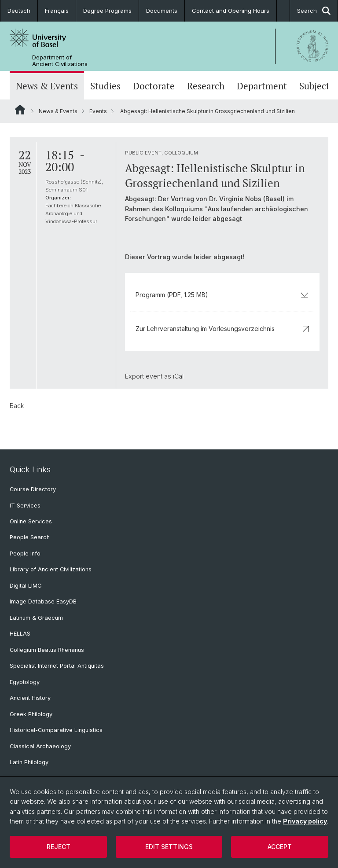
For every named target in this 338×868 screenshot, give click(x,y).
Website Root (20, 110)
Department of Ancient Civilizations (60, 61)
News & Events (47, 86)
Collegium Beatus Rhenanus (47, 650)
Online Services (31, 521)
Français (57, 11)
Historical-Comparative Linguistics (56, 730)
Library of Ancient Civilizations (51, 569)
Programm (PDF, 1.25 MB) (222, 295)
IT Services (25, 506)
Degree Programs (107, 11)
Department (262, 86)
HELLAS (20, 634)
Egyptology (25, 682)
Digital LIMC (26, 586)
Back (17, 406)
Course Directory (33, 489)
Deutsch (19, 11)
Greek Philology (31, 714)
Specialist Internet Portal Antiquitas (57, 666)
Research (206, 86)
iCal (178, 376)
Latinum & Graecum (36, 618)
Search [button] (314, 11)
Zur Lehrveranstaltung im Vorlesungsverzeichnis (222, 329)
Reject (59, 847)
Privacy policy (305, 821)
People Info (25, 554)
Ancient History (30, 698)
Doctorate (154, 86)
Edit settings (169, 847)
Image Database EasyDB (43, 601)
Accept (280, 847)
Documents (162, 11)
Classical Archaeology (40, 746)
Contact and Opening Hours (231, 11)
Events (98, 111)
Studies (105, 86)
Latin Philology (29, 762)
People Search (30, 537)
